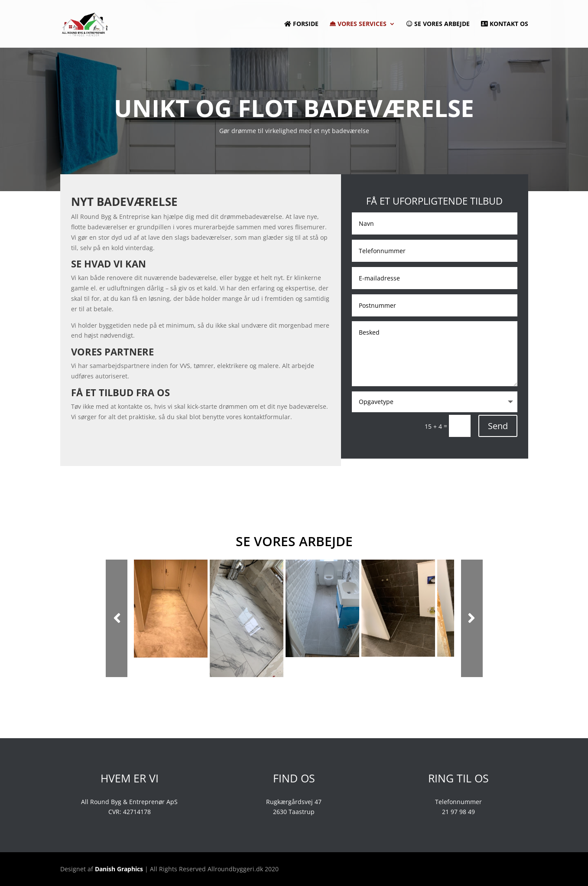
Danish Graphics (119, 869)
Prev (117, 618)
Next (472, 618)
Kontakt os (505, 24)
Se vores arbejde (438, 24)
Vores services (358, 24)
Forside (301, 24)
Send (498, 426)
